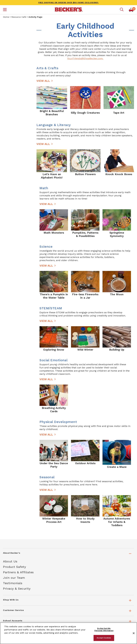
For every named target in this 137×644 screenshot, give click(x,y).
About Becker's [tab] (12, 553)
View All (43, 81)
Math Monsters (54, 233)
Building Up (117, 350)
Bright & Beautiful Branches (52, 113)
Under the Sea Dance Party (54, 465)
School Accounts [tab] (13, 621)
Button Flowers (85, 174)
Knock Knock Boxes (119, 174)
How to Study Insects (85, 520)
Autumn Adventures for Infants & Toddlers (117, 522)
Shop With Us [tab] (11, 600)
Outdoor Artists (85, 463)
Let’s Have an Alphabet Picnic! (52, 176)
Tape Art (119, 113)
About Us (10, 561)
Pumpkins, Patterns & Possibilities (85, 234)
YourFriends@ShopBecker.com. (85, 58)
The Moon (117, 294)
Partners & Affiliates (18, 572)
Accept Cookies (104, 638)
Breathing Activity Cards (54, 410)
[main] (85, 277)
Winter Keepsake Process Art (54, 520)
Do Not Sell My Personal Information (104, 629)
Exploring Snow (54, 350)
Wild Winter (85, 350)
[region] (68, 633)
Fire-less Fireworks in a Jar (85, 296)
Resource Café (19, 17)
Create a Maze (117, 467)
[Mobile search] (122, 10)
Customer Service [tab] (13, 610)
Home (6, 17)
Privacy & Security (17, 589)
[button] (5, 10)
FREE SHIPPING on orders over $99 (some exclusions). (68, 3)
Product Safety (14, 567)
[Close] (134, 633)
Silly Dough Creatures (85, 113)
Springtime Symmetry (117, 234)
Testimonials (13, 583)
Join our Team (14, 578)
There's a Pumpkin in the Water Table (54, 296)
